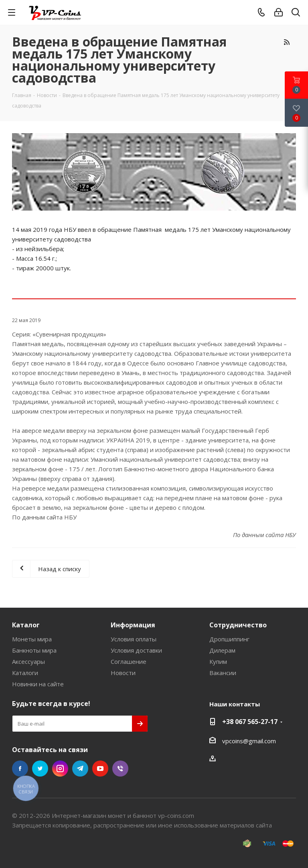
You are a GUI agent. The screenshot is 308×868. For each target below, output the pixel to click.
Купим (218, 661)
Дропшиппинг (229, 639)
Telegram (80, 769)
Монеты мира (32, 639)
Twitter (40, 769)
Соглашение (129, 661)
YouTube (100, 769)
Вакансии (223, 673)
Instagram (60, 769)
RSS (287, 42)
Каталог (26, 625)
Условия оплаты (134, 639)
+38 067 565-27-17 (250, 722)
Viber (120, 769)
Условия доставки (136, 650)
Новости (123, 673)
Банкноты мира (34, 650)
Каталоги (25, 673)
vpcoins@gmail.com (249, 741)
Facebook (20, 769)
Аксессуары (28, 661)
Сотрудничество (238, 625)
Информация (133, 625)
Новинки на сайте (38, 684)
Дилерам (222, 650)
